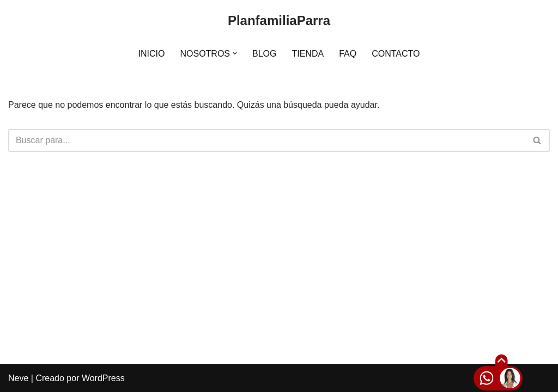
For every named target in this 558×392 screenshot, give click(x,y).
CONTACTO (396, 54)
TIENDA (308, 54)
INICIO (152, 54)
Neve (18, 378)
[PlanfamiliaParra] (279, 21)
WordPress (103, 378)
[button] (235, 53)
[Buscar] (267, 140)
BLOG (264, 54)
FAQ (348, 54)
